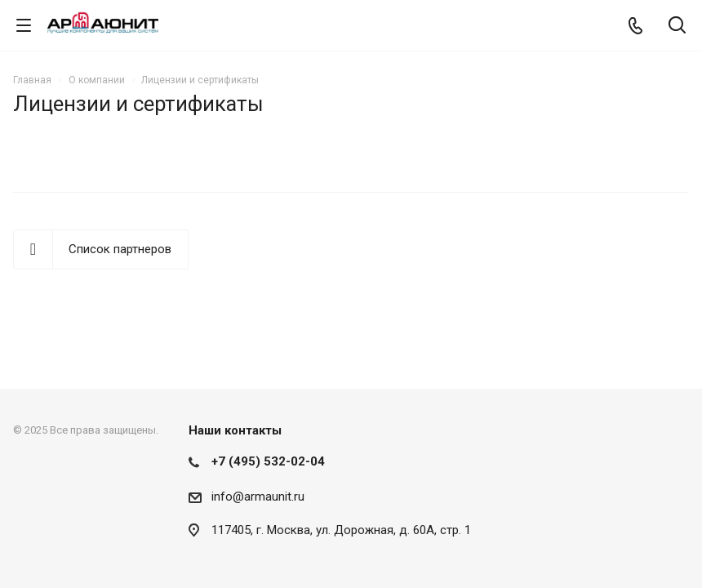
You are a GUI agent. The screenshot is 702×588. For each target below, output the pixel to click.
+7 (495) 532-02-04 (268, 461)
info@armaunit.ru (258, 497)
